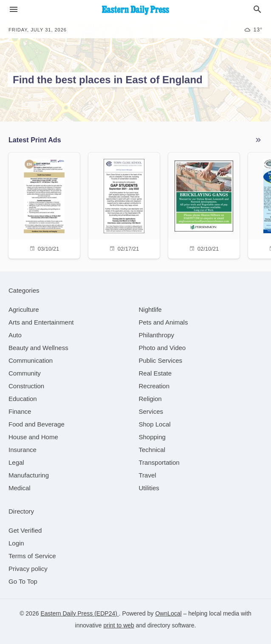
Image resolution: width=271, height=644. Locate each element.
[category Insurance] (23, 450)
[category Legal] (16, 462)
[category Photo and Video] (162, 348)
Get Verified (25, 530)
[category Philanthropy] (157, 335)
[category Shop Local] (155, 424)
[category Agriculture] (24, 309)
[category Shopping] (152, 437)
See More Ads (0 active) (258, 140)
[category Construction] (26, 386)
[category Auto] (15, 335)
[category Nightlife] (150, 309)
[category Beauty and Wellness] (38, 348)
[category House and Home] (33, 437)
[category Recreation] (154, 386)
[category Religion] (150, 399)
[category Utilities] (149, 488)
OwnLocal (168, 613)
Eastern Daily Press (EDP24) (79, 613)
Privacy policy (28, 569)
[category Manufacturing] (29, 475)
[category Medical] (20, 488)
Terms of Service (32, 556)
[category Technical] (152, 450)
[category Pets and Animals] (164, 322)
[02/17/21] (124, 205)
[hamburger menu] (14, 10)
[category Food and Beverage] (37, 424)
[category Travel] (148, 475)
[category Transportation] (159, 462)
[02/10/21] (204, 205)
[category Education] (23, 399)
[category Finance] (20, 411)
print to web (119, 625)
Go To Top (23, 581)
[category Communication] (31, 360)
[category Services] (151, 411)
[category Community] (25, 373)
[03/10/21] (44, 205)
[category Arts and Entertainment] (41, 322)
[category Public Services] (161, 360)
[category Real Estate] (155, 373)
